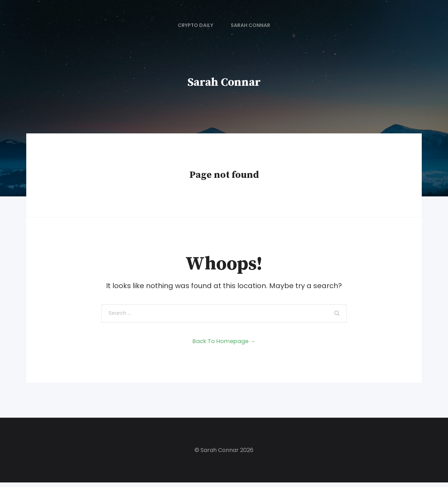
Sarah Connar (250, 25)
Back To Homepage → (224, 345)
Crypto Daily (195, 25)
